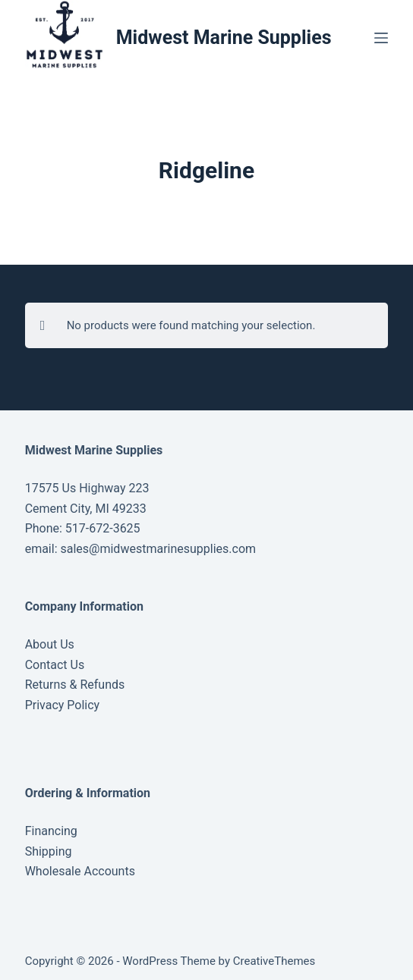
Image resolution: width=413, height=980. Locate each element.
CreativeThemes (274, 961)
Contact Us (55, 665)
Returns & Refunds (75, 685)
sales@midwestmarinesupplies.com (157, 549)
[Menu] (381, 38)
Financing (51, 831)
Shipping (49, 851)
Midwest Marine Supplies (224, 38)
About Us (50, 644)
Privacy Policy (63, 705)
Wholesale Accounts (80, 871)
